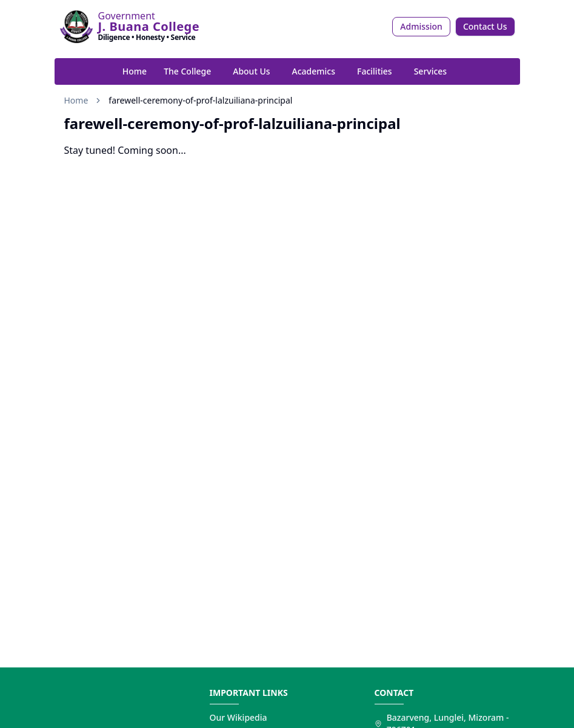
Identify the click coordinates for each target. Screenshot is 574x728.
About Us (251, 71)
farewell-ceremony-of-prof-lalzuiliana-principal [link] (200, 100)
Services (431, 71)
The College (187, 71)
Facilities (375, 71)
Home (135, 71)
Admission (421, 26)
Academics (314, 71)
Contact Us (485, 26)
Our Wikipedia (239, 717)
